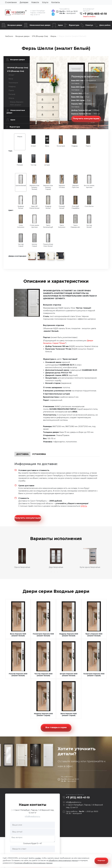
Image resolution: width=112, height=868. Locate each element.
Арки (60, 25)
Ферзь (11, 98)
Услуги (45, 2)
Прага (11, 90)
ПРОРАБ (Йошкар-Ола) (18, 68)
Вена (11, 79)
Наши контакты (33, 804)
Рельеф (12, 94)
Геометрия (13, 83)
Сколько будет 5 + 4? (33, 843)
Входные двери (15, 25)
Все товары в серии (56, 727)
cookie (38, 858)
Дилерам (24, 2)
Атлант (11, 75)
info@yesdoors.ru (32, 816)
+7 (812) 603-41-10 (95, 14)
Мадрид (12, 86)
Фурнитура (74, 25)
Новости (35, 2)
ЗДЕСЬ (84, 506)
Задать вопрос (89, 16)
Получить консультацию (86, 119)
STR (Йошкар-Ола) (16, 71)
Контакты (56, 2)
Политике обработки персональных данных (33, 863)
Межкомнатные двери (40, 25)
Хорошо (101, 860)
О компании (11, 2)
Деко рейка (105, 25)
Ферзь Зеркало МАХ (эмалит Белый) (17, 105)
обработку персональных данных (63, 860)
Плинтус (89, 25)
